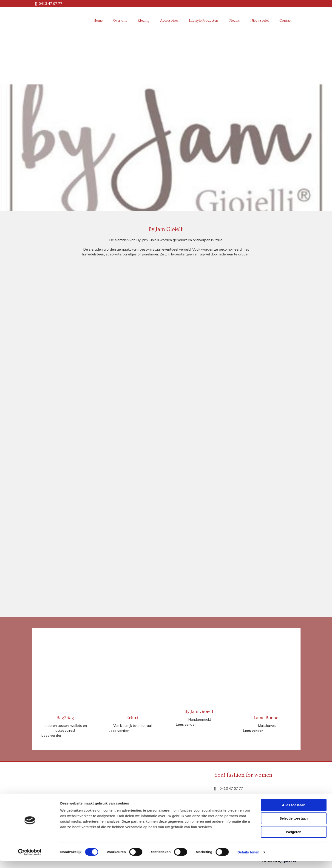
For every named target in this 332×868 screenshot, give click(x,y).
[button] (52, 735)
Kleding (144, 21)
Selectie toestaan (294, 656)
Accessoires (169, 21)
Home (98, 21)
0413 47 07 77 (51, 4)
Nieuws (234, 21)
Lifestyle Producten (203, 21)
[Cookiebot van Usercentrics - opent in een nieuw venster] (30, 689)
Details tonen (248, 689)
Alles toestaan (294, 642)
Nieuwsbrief (260, 21)
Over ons (120, 21)
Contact (285, 21)
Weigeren (294, 669)
